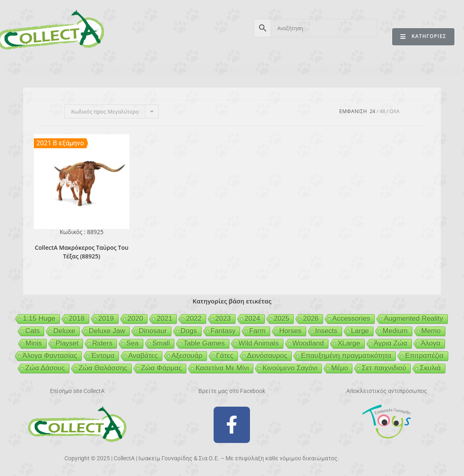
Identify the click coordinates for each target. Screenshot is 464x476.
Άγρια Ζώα (391, 343)
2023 (223, 319)
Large (360, 331)
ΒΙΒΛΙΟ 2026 (128, 69)
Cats (32, 331)
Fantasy (223, 331)
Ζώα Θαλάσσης (103, 368)
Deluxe (64, 331)
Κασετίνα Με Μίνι (222, 368)
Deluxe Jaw (107, 331)
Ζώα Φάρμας (161, 368)
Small (161, 343)
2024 (252, 319)
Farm (257, 331)
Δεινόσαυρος (267, 356)
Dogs (189, 331)
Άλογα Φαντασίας (50, 356)
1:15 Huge (39, 319)
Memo (431, 331)
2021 (164, 319)
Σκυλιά (430, 368)
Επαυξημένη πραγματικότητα (346, 356)
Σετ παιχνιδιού (384, 368)
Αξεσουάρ (187, 356)
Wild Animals (258, 343)
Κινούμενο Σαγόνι (290, 368)
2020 (136, 319)
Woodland (308, 343)
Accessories (351, 319)
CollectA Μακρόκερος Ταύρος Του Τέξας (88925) (82, 252)
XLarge (349, 343)
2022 (194, 319)
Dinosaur (153, 331)
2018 (77, 319)
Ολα (395, 111)
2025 (282, 319)
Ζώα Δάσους (45, 368)
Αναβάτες (143, 356)
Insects (326, 331)
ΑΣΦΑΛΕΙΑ (180, 69)
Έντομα (103, 356)
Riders (102, 343)
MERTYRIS (376, 69)
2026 (311, 319)
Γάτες (225, 356)
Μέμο (339, 368)
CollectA (26, 69)
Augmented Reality (414, 319)
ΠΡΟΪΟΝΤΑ (74, 69)
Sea (132, 343)
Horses (290, 331)
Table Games (204, 343)
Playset (67, 343)
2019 (106, 319)
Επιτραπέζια (424, 356)
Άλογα (431, 343)
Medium (395, 331)
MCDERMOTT (322, 69)
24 (372, 111)
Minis (34, 343)
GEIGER (271, 69)
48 (383, 111)
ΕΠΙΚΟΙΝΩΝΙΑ (431, 69)
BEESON (228, 69)
